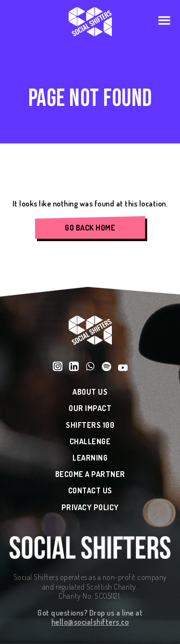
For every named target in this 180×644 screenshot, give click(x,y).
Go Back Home (90, 228)
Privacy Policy (90, 508)
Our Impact (90, 408)
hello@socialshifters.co (90, 622)
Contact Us (90, 491)
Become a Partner (90, 474)
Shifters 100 (90, 425)
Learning (90, 458)
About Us (90, 392)
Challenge (90, 442)
